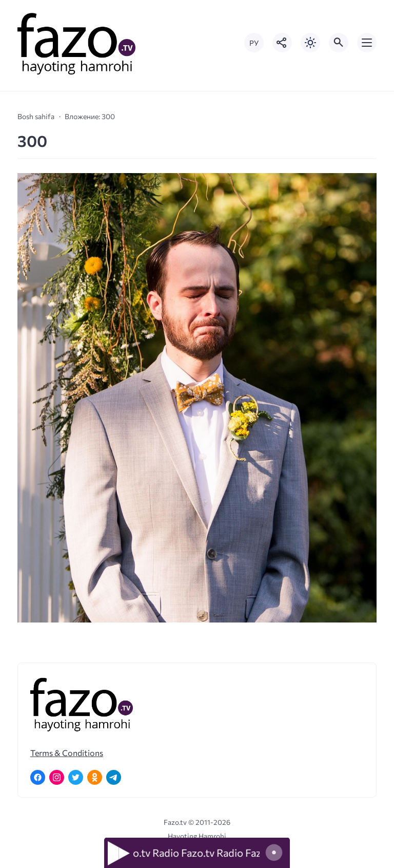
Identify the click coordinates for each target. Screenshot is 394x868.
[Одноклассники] (95, 777)
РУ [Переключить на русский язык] (254, 43)
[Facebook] (38, 777)
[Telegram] (114, 777)
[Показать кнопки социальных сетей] (282, 43)
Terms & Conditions (67, 753)
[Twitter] (76, 777)
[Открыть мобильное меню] (367, 43)
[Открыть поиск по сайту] (339, 43)
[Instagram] (57, 777)
